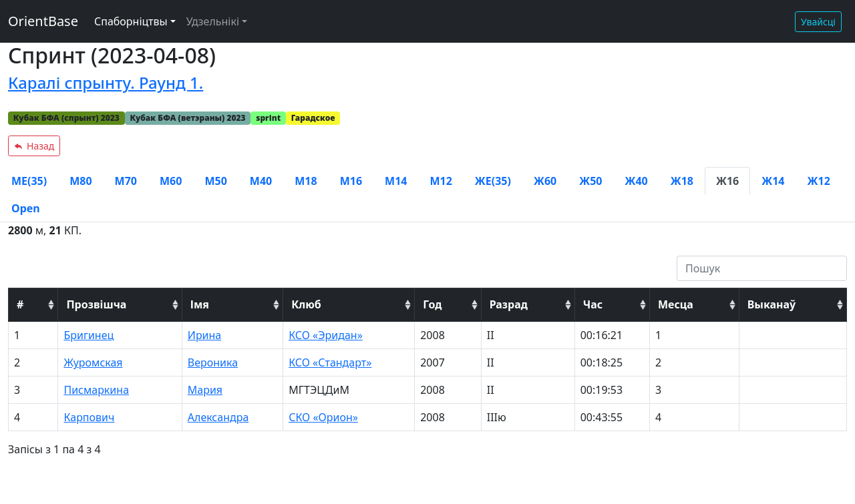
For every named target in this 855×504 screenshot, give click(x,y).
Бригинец (89, 335)
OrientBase (43, 21)
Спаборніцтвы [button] (131, 21)
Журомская (93, 362)
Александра (218, 417)
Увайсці (818, 22)
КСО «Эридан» (326, 335)
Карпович (89, 417)
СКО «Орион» (323, 417)
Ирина (204, 335)
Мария (205, 390)
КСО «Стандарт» (330, 362)
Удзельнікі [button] (213, 21)
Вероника (213, 362)
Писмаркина (96, 390)
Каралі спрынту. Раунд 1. (106, 82)
